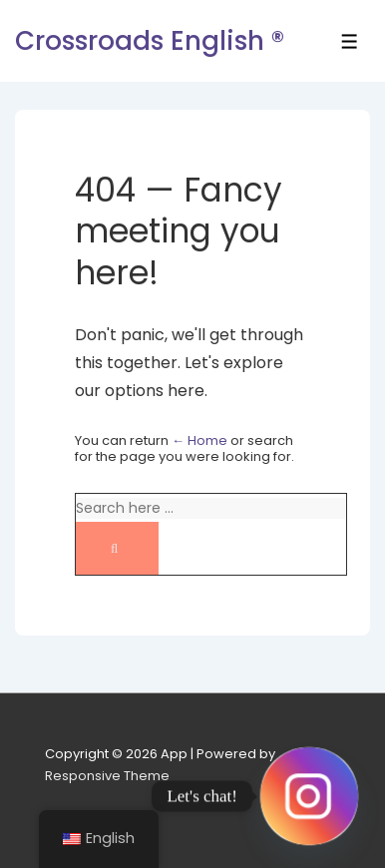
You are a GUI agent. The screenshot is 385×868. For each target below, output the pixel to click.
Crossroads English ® (150, 41)
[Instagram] (309, 796)
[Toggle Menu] (350, 41)
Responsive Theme (107, 776)
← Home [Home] (199, 440)
